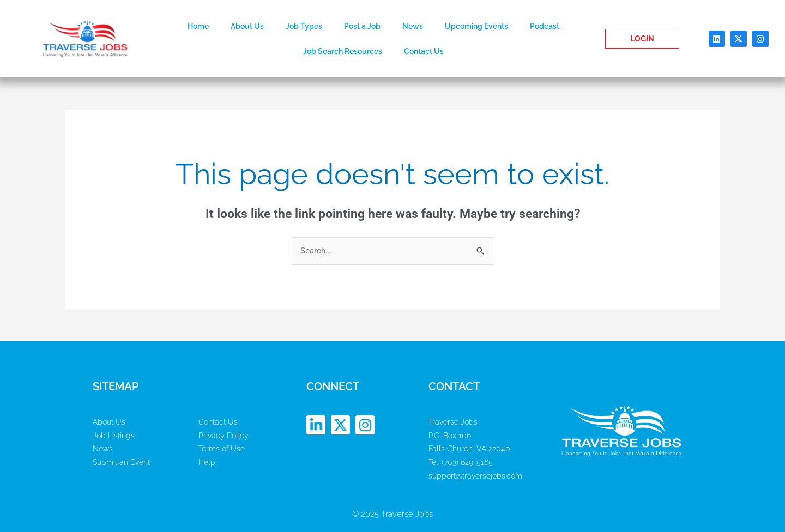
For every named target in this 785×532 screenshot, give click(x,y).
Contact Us (424, 51)
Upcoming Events (476, 26)
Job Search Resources (343, 51)
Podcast (545, 26)
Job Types (304, 26)
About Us (247, 26)
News (413, 26)
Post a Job (362, 26)
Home (198, 26)
